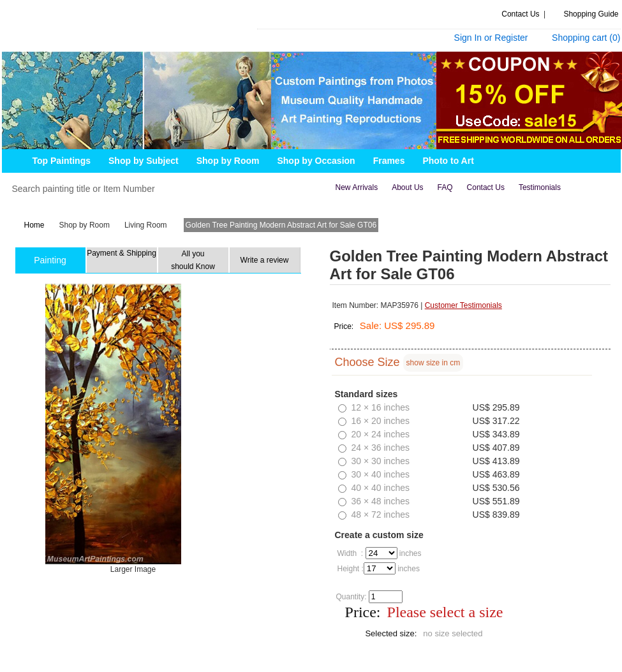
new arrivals (357, 187)
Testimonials (540, 187)
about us (407, 187)
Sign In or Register (491, 38)
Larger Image (132, 569)
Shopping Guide (591, 14)
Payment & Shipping (122, 253)
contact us (486, 187)
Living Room (146, 225)
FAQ (445, 187)
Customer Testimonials (463, 305)
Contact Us (520, 14)
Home (34, 225)
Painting (50, 260)
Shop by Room (85, 225)
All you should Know (193, 260)
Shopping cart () (586, 38)
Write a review (265, 260)
